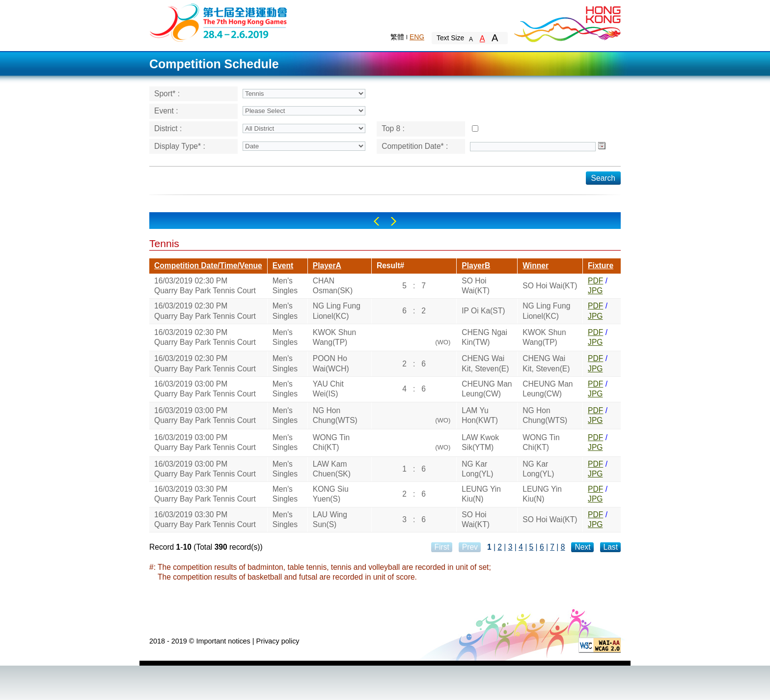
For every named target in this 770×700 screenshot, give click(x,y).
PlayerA (327, 266)
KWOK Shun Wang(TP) (334, 337)
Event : (166, 111)
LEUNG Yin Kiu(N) (481, 494)
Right (394, 221)
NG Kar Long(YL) (477, 469)
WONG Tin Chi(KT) (331, 442)
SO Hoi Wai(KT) (476, 286)
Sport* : (167, 94)
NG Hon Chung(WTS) (335, 415)
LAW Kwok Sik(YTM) (480, 442)
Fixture (601, 266)
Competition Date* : (415, 146)
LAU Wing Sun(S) (330, 519)
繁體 (397, 37)
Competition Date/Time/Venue (208, 266)
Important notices (223, 641)
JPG (595, 291)
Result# (390, 266)
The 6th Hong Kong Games (219, 22)
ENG (417, 37)
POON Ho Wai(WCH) (331, 363)
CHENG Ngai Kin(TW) (484, 337)
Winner (536, 266)
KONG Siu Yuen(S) (331, 494)
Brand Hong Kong (567, 22)
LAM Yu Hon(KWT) (480, 415)
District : (168, 128)
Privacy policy (278, 641)
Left (376, 221)
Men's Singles (285, 286)
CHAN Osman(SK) (333, 286)
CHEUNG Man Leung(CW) (487, 389)
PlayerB (476, 266)
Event (283, 266)
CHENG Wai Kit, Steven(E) (485, 363)
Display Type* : (180, 146)
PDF (595, 281)
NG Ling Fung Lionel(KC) (337, 311)
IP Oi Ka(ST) (483, 311)
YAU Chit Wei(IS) (328, 389)
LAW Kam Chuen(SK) (332, 469)
